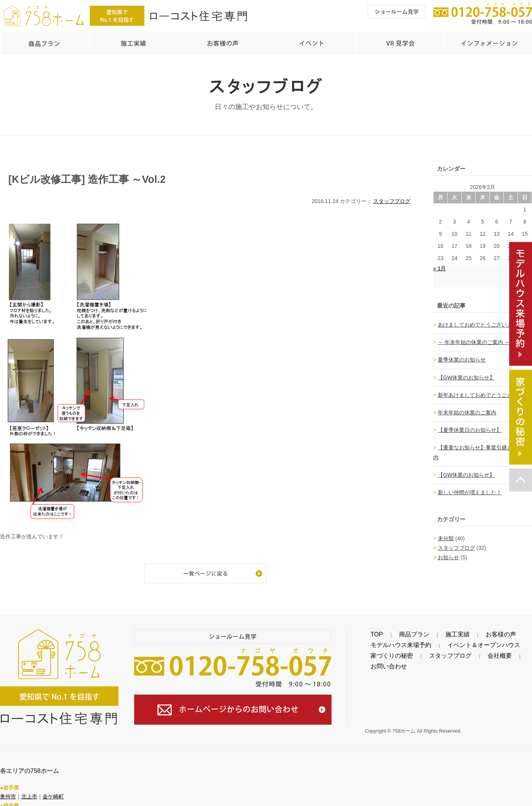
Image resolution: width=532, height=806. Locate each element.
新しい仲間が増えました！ (470, 489)
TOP (370, 631)
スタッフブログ (392, 197)
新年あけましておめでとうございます (483, 391)
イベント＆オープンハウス (454, 641)
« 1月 (439, 265)
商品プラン (394, 631)
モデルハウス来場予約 (391, 641)
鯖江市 (8, 801)
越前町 (51, 801)
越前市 (29, 801)
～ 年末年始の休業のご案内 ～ (474, 338)
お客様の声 (451, 631)
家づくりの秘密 (383, 652)
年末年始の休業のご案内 (467, 409)
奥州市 (8, 783)
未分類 (446, 535)
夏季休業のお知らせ (462, 356)
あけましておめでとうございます (478, 321)
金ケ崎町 (53, 783)
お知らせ (448, 554)
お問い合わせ (490, 652)
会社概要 (459, 652)
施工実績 (422, 631)
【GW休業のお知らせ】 (466, 374)
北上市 (29, 783)
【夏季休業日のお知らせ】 (470, 426)
